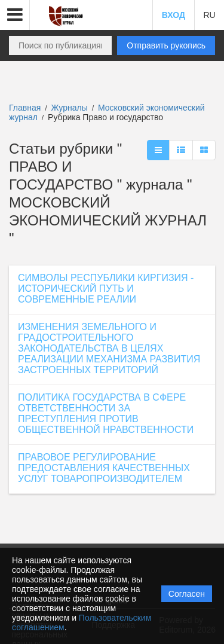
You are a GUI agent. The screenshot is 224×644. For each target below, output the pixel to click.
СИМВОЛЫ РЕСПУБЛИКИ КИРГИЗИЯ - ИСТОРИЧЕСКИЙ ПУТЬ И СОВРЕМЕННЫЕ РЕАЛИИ (106, 289)
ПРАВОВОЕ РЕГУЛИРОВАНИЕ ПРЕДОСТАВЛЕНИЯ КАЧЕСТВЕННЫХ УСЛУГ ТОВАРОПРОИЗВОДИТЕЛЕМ (104, 468)
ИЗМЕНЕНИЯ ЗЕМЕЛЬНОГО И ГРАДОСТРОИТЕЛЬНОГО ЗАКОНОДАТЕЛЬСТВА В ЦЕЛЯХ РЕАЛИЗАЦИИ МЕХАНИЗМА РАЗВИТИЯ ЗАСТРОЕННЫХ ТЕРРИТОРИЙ (109, 348)
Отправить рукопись (166, 45)
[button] (15, 15)
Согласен (187, 594)
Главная (25, 108)
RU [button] (209, 15)
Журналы (70, 108)
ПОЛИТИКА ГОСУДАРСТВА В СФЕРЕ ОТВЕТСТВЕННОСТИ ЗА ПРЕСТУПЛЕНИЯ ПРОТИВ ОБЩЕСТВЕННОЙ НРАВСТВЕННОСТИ (106, 413)
